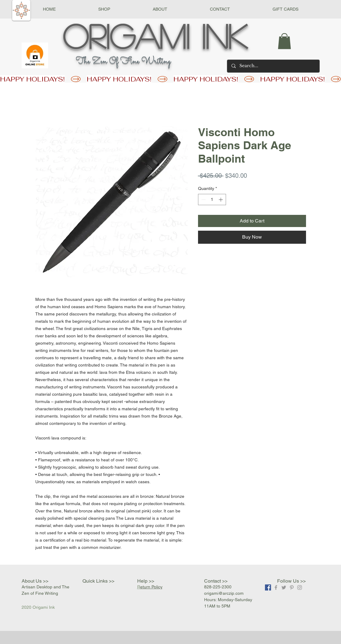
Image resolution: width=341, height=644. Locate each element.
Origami (126, 36)
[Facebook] (268, 587)
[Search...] (273, 66)
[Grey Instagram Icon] (300, 587)
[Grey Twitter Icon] (284, 587)
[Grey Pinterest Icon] (292, 587)
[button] (104, 9)
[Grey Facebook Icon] (276, 587)
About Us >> (35, 581)
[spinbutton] (212, 200)
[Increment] (221, 200)
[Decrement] (203, 200)
